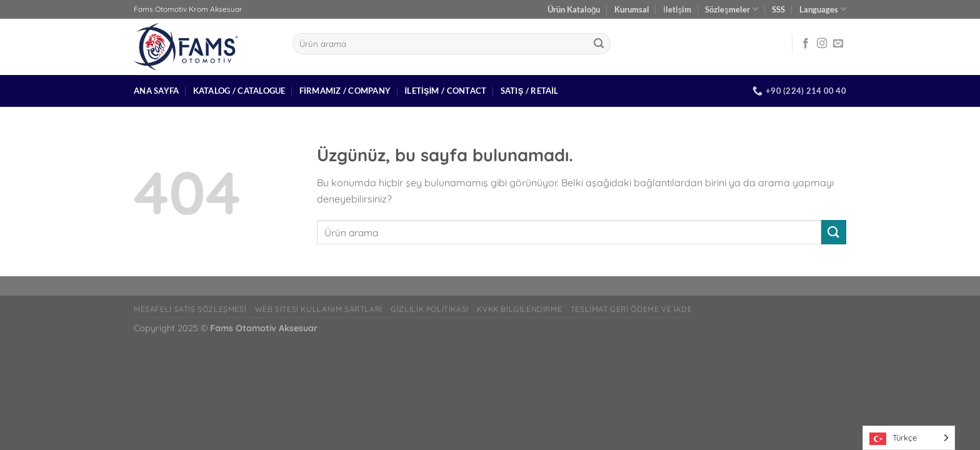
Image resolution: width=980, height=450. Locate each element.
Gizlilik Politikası (430, 309)
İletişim (677, 9)
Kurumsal (632, 9)
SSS (778, 9)
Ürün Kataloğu (574, 9)
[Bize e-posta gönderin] (838, 44)
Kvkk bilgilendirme (519, 309)
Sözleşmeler (732, 9)
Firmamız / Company (345, 91)
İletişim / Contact (445, 91)
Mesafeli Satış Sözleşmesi (190, 309)
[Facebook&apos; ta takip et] (806, 44)
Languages (823, 9)
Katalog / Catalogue (239, 91)
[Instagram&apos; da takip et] (822, 44)
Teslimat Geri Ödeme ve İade (632, 309)
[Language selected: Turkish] (909, 438)
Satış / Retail (530, 91)
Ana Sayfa (156, 91)
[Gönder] (599, 44)
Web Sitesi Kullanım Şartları (319, 309)
